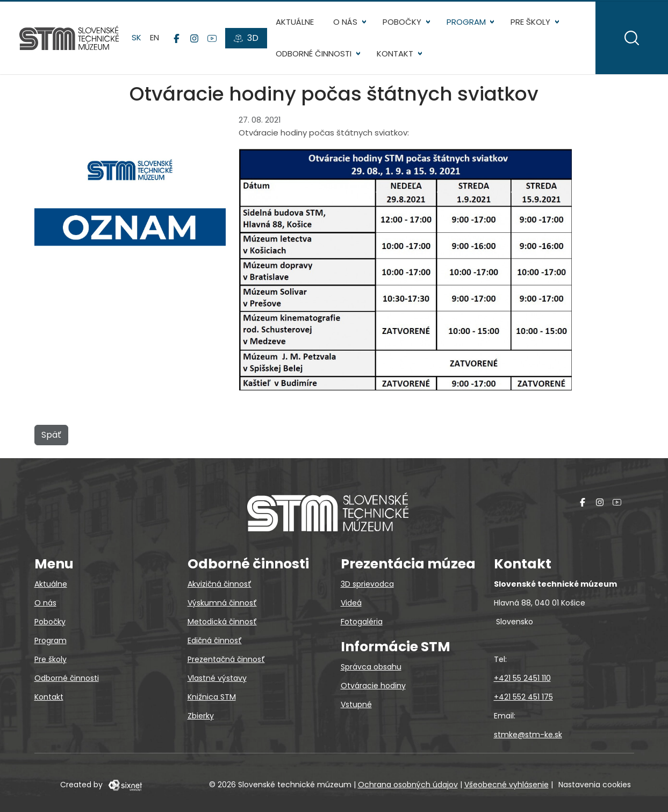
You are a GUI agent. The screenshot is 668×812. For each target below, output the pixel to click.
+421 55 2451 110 (522, 678)
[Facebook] (177, 38)
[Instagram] (194, 38)
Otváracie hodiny (373, 686)
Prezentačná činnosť (226, 659)
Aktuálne (295, 22)
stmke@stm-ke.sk (528, 735)
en (155, 37)
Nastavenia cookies (595, 785)
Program (466, 22)
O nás (345, 22)
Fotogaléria (362, 622)
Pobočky (402, 22)
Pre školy (530, 22)
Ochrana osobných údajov (408, 785)
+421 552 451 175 (523, 697)
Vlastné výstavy (217, 678)
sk (137, 37)
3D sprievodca (367, 584)
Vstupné (356, 704)
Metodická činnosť (222, 622)
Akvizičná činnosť (220, 584)
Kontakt (395, 54)
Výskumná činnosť (222, 603)
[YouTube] (212, 38)
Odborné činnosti (314, 54)
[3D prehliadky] (246, 38)
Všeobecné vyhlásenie (507, 785)
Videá (351, 603)
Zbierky (201, 716)
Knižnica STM (212, 697)
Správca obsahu (371, 667)
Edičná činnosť (215, 640)
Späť (51, 435)
